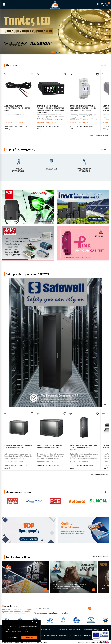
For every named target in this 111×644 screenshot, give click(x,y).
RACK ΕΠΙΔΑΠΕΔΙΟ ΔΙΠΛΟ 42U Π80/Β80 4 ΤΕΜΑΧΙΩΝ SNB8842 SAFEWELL (84, 447)
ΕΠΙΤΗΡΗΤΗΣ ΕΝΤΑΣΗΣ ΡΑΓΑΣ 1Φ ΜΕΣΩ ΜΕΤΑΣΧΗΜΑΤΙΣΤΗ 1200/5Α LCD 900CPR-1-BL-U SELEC (83, 108)
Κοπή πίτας (105, 588)
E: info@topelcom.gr (91, 630)
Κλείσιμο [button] (35, 622)
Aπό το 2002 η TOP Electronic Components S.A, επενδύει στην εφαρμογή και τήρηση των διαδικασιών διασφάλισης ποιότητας (70, 586)
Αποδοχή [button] (29, 637)
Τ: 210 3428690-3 (61, 630)
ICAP (7, 588)
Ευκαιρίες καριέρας (89, 635)
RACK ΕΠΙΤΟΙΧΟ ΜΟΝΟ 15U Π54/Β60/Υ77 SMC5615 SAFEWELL (50, 446)
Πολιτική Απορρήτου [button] (20, 631)
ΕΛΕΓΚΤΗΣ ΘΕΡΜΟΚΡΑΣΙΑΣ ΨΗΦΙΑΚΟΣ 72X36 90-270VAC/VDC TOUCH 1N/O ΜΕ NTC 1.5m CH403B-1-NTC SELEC (51, 109)
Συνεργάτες (62, 635)
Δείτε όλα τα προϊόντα (99, 136)
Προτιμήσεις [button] (13, 637)
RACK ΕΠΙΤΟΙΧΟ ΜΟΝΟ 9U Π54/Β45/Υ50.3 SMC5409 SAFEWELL (18, 446)
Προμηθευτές (74, 635)
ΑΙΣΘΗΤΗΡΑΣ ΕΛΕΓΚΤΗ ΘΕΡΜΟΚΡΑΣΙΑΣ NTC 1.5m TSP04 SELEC (17, 108)
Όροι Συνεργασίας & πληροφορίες (43, 635)
